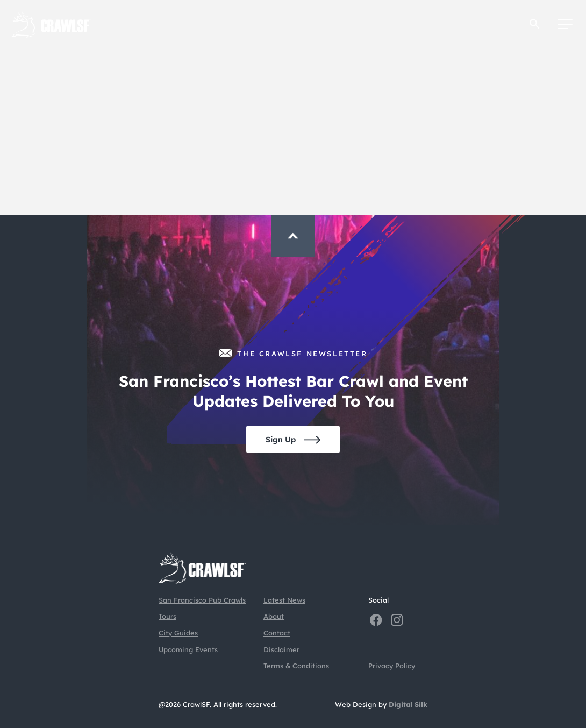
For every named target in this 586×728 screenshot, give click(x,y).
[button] (535, 24)
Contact (277, 633)
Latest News (284, 600)
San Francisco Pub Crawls (202, 600)
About (274, 616)
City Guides (178, 633)
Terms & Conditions (296, 666)
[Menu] (565, 24)
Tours (167, 616)
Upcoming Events (188, 649)
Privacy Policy (392, 666)
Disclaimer (281, 649)
